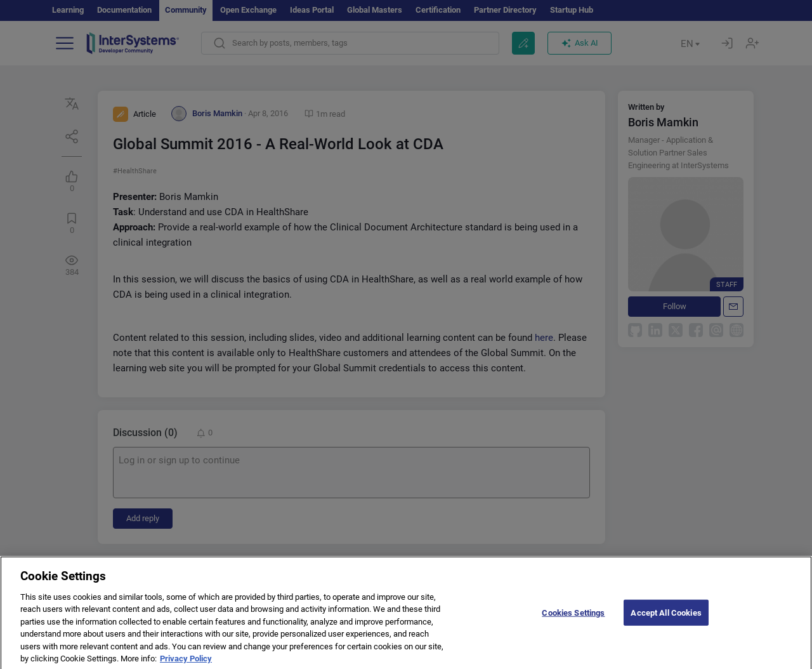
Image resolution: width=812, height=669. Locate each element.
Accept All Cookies (666, 624)
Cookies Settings (573, 624)
